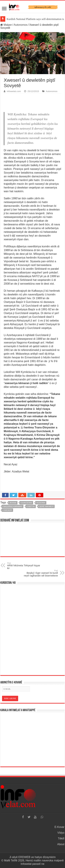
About (61, 844)
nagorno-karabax (13, 506)
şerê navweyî (46, 506)
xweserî (8, 510)
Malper (6, 25)
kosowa (41, 503)
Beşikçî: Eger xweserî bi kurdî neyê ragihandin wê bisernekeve (40, 573)
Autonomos (21, 25)
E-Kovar (59, 827)
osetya (31, 506)
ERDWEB (24, 857)
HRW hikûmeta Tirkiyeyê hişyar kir (25, 566)
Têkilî (61, 838)
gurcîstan (26, 503)
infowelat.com (14, 91)
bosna (13, 503)
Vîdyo (61, 833)
